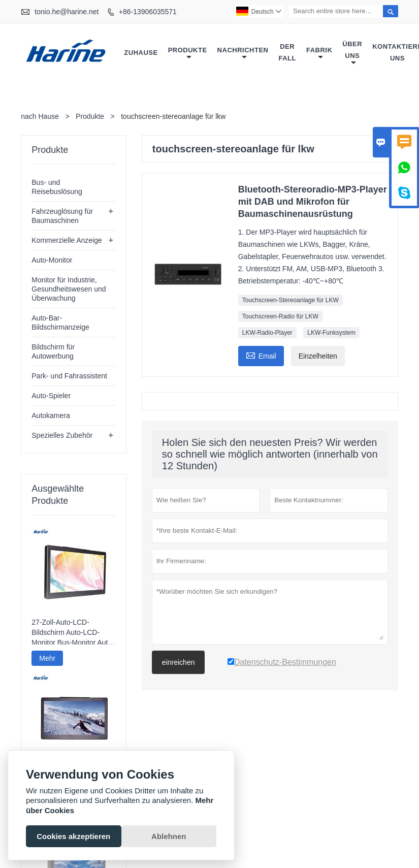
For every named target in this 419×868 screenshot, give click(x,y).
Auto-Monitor (52, 260)
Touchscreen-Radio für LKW (280, 316)
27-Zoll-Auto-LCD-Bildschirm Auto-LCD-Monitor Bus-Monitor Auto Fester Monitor (72, 633)
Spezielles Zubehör (62, 435)
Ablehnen (169, 836)
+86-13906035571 (148, 12)
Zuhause (141, 53)
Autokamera (51, 415)
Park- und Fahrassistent (69, 376)
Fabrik (319, 54)
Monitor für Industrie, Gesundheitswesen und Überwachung (69, 289)
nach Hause (40, 116)
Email (261, 355)
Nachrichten (243, 54)
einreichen (179, 662)
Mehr (47, 658)
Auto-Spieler (51, 396)
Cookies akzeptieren (73, 836)
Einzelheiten (318, 356)
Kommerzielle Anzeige (67, 240)
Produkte (188, 54)
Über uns (352, 53)
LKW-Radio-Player (267, 333)
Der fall (287, 52)
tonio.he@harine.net (67, 12)
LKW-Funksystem (331, 333)
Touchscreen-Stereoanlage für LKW (291, 300)
